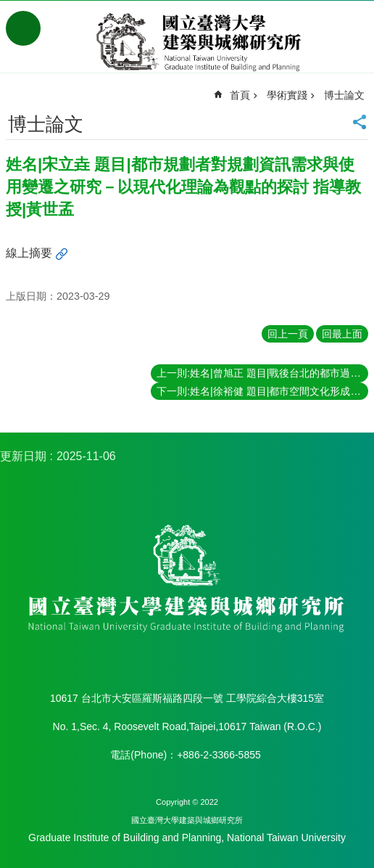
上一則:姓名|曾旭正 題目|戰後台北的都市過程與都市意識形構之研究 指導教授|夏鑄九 (262, 373)
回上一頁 (288, 334)
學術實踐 (287, 95)
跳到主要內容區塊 (8, 8)
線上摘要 (29, 253)
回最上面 (342, 334)
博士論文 (344, 95)
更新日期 (23, 456)
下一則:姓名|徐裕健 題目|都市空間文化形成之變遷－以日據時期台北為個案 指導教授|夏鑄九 (262, 391)
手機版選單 (23, 28)
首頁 (240, 95)
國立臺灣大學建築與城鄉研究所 (201, 42)
